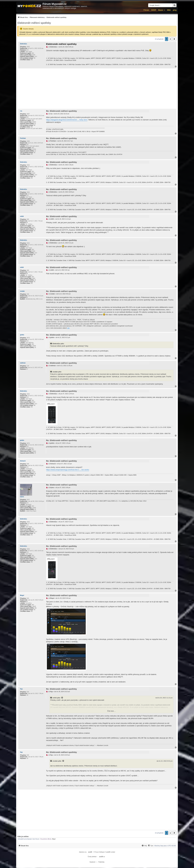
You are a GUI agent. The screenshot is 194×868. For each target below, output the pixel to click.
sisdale (22, 291)
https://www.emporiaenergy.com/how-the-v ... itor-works (68, 470)
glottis (22, 335)
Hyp (21, 689)
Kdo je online (23, 836)
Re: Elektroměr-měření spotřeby (61, 111)
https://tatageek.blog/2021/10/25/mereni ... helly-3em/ (67, 120)
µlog (175, 10)
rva (21, 111)
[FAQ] (144, 846)
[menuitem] (42, 17)
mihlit (22, 216)
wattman (23, 363)
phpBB (90, 852)
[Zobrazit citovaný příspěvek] (62, 698)
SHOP (154, 10)
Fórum (146, 10)
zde (68, 328)
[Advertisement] (97, 89)
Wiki (169, 10)
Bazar (161, 10)
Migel (54, 839)
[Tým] (151, 846)
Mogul (22, 595)
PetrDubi (23, 138)
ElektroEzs (24, 44)
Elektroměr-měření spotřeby (34, 23)
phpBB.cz (102, 857)
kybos (22, 497)
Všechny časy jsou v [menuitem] (165, 846)
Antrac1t (23, 461)
